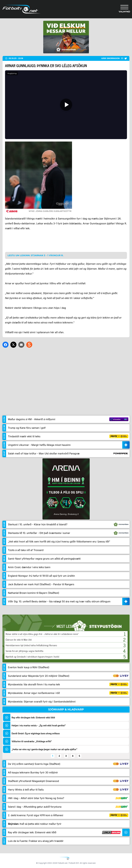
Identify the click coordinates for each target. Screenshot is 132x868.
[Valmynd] (124, 9)
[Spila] (66, 105)
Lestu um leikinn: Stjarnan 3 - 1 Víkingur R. (36, 255)
